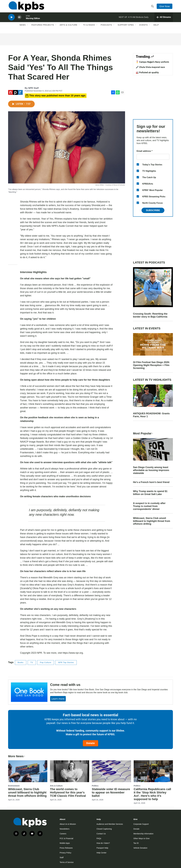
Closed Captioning (104, 829)
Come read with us (65, 685)
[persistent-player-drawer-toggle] (164, 19)
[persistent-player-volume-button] (19, 19)
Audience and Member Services (110, 824)
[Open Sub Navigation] (28, 28)
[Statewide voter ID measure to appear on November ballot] (111, 771)
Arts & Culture (69, 28)
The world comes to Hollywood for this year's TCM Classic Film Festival (68, 792)
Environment (14, 786)
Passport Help (102, 848)
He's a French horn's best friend (151, 482)
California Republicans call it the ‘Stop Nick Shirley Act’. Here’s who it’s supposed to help (152, 794)
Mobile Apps (65, 843)
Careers (63, 834)
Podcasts (106, 28)
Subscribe (153, 210)
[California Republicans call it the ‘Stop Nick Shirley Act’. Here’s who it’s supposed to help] (153, 771)
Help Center (101, 853)
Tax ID (136, 843)
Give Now (165, 7)
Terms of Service (67, 862)
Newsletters (65, 829)
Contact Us (101, 834)
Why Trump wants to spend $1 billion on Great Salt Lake (150, 493)
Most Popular (143, 433)
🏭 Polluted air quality (147, 72)
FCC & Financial (66, 838)
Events (144, 28)
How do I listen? (103, 843)
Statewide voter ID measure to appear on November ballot (111, 792)
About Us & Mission (68, 824)
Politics (95, 786)
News (23, 28)
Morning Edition (33, 21)
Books (21, 662)
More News (17, 756)
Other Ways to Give (142, 838)
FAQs (99, 838)
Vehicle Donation (140, 848)
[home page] (26, 7)
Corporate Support (141, 824)
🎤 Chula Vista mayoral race (150, 67)
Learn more (58, 699)
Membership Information (143, 834)
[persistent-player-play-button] (11, 19)
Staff (62, 857)
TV (32, 662)
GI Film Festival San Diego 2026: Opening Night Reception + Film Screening (151, 365)
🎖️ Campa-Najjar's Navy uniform (152, 62)
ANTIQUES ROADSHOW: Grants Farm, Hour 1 (151, 415)
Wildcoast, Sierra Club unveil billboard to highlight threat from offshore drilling (152, 521)
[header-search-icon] (153, 7)
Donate (90, 743)
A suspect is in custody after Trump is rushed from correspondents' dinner (149, 506)
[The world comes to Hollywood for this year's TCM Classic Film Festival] (70, 771)
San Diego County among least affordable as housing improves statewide (151, 470)
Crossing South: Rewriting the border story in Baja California (150, 315)
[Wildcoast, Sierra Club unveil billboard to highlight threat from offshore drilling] (28, 771)
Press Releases (66, 848)
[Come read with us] (29, 692)
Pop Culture (46, 662)
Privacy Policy (65, 853)
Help (156, 28)
